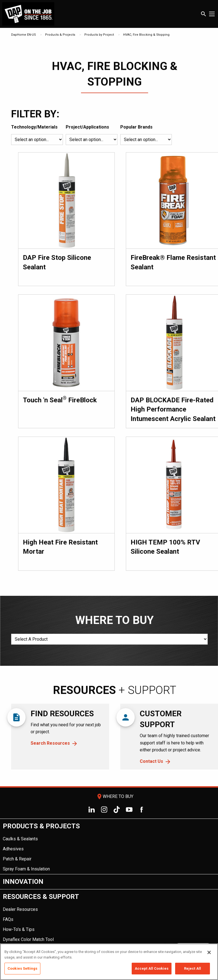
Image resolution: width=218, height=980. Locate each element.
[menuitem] (109, 847)
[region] (109, 962)
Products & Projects (60, 35)
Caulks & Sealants (20, 839)
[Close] (209, 952)
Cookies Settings (22, 968)
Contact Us (151, 761)
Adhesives (13, 849)
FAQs (8, 919)
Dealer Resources (20, 909)
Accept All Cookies (152, 968)
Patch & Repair (17, 859)
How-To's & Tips (19, 929)
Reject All (193, 968)
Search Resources (50, 743)
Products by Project (99, 35)
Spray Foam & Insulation (26, 869)
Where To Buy (115, 796)
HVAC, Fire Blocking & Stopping (146, 35)
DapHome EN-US (24, 35)
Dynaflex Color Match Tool (28, 939)
